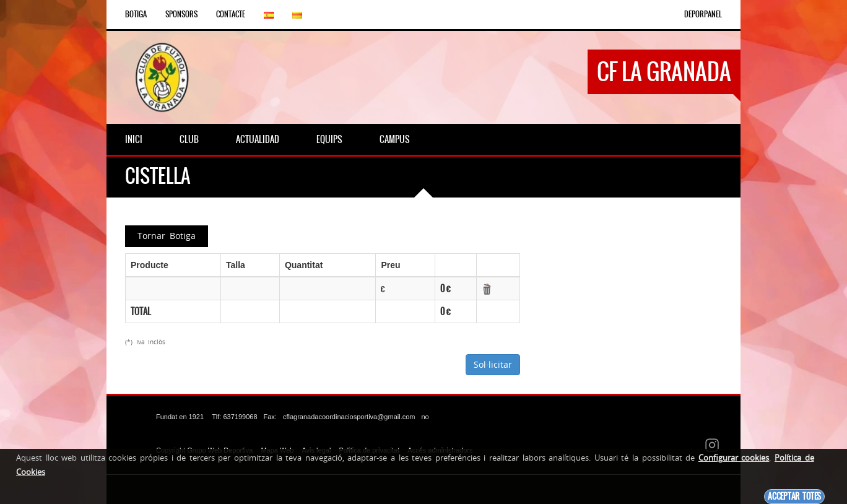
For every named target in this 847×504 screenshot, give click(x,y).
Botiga (136, 14)
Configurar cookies (734, 458)
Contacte (231, 14)
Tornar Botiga (167, 236)
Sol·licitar (493, 364)
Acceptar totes (794, 496)
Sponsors (181, 14)
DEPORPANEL (703, 14)
